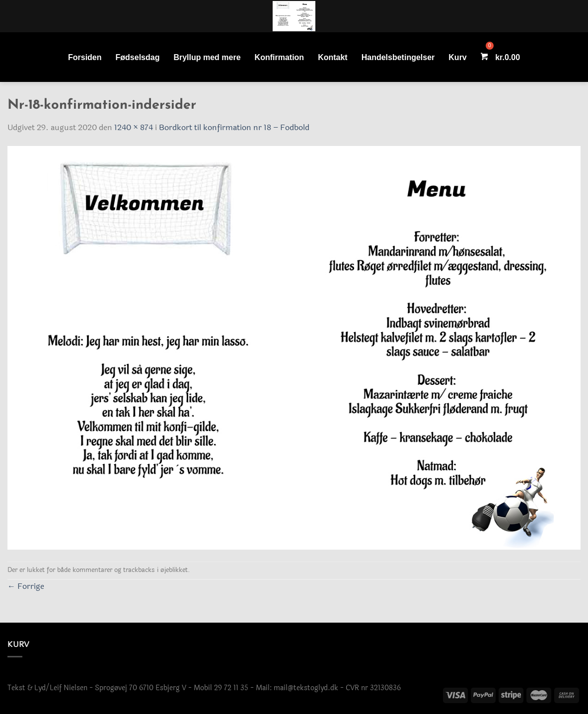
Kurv (457, 57)
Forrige (26, 586)
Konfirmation (280, 57)
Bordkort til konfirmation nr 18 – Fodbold (234, 127)
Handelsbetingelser (398, 57)
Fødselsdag (138, 57)
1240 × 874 (134, 127)
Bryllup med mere (207, 57)
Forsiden (85, 57)
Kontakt (333, 57)
